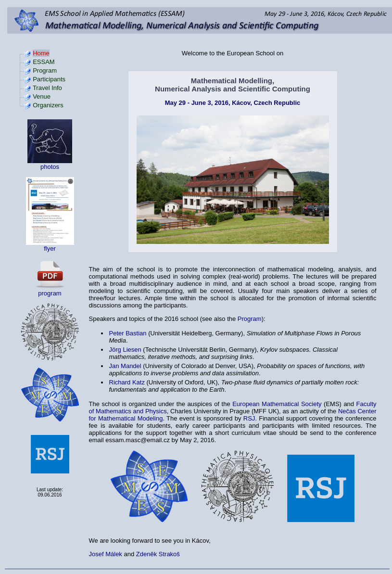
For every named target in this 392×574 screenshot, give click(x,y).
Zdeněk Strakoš (158, 554)
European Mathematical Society (277, 404)
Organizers (48, 105)
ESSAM (44, 62)
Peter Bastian (128, 333)
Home (41, 53)
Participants (49, 79)
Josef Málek (106, 554)
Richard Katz (127, 382)
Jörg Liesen (125, 350)
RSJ (249, 418)
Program (45, 70)
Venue (42, 96)
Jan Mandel (125, 366)
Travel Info (47, 88)
